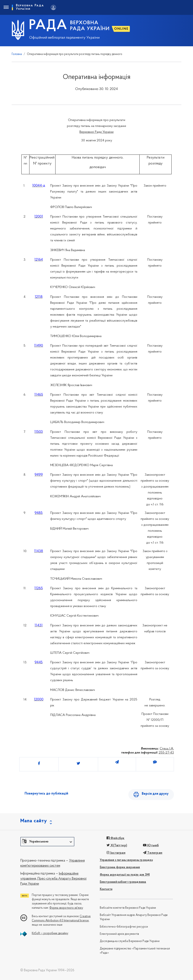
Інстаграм (116, 853)
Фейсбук (116, 838)
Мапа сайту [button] (34, 821)
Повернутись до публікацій (46, 794)
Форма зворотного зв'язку (66, 908)
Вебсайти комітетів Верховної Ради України (128, 908)
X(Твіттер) (117, 845)
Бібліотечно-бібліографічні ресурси (124, 927)
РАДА (48, 26)
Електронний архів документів (119, 934)
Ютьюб (151, 845)
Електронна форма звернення (120, 867)
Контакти (106, 889)
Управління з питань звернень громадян (126, 860)
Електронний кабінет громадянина (123, 882)
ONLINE (121, 29)
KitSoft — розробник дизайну (50, 933)
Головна (17, 54)
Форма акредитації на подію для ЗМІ (125, 875)
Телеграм (153, 853)
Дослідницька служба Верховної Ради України (130, 941)
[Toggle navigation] (6, 7)
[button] (47, 842)
